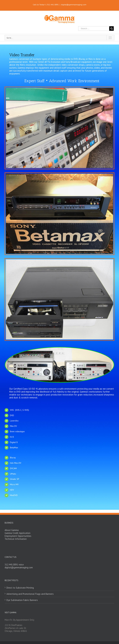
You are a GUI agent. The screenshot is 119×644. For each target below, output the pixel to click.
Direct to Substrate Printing (20, 588)
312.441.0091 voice (14, 565)
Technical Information (16, 539)
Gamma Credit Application (18, 533)
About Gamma (12, 530)
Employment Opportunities (18, 536)
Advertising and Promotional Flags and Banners (30, 594)
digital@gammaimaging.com (74, 5)
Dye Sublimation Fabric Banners (22, 600)
